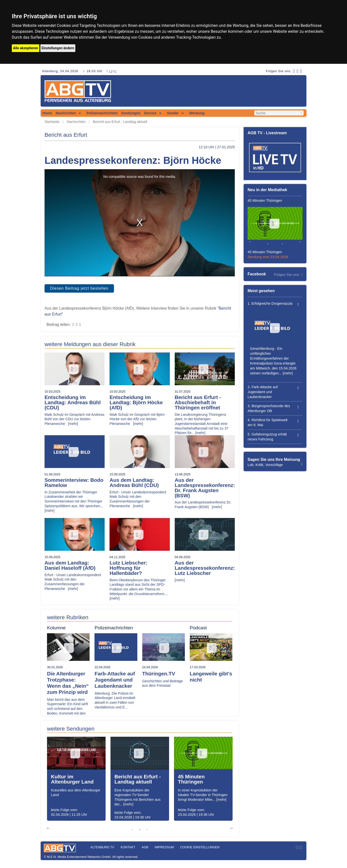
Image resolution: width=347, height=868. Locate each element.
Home (47, 113)
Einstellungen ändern (58, 48)
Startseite (52, 122)
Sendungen (131, 113)
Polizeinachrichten (102, 113)
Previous (48, 828)
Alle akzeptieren (26, 48)
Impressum (164, 847)
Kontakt (128, 847)
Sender (173, 113)
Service (150, 113)
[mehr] (73, 424)
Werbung (197, 113)
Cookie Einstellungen (200, 847)
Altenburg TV (102, 847)
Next (231, 828)
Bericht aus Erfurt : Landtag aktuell (120, 122)
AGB (145, 847)
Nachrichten (66, 113)
